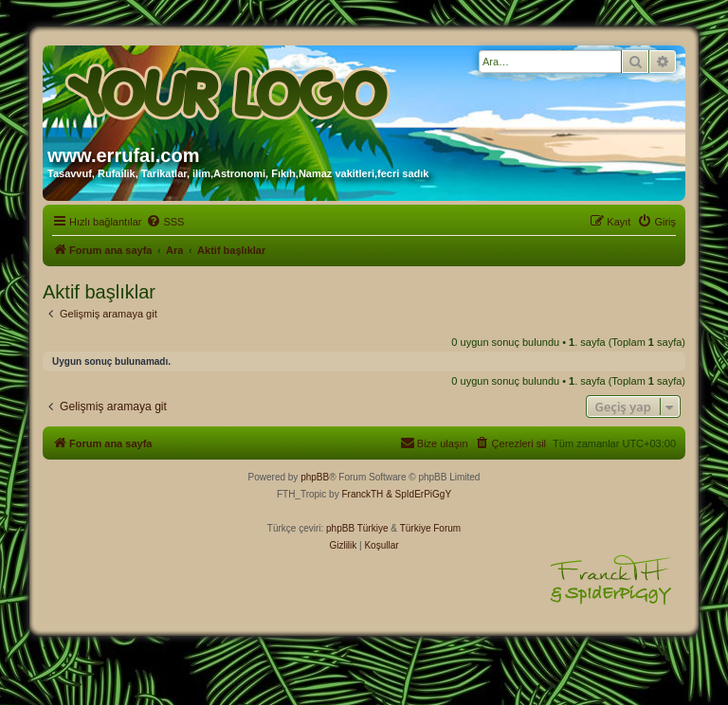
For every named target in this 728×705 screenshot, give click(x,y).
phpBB (315, 477)
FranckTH (362, 494)
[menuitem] (165, 222)
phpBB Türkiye (357, 528)
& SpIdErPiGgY (419, 494)
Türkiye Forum (430, 528)
